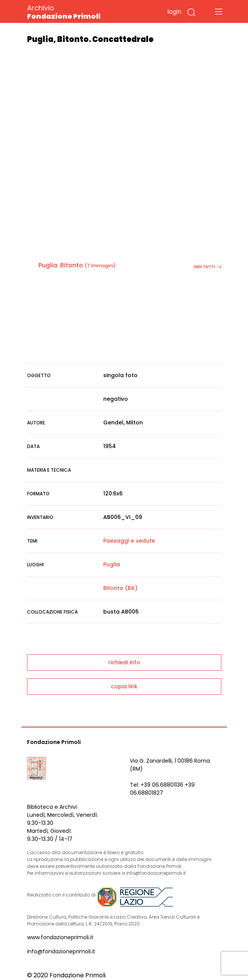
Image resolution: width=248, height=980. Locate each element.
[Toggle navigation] (219, 11)
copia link (124, 686)
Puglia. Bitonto (61, 265)
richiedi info (124, 662)
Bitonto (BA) (120, 588)
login (174, 12)
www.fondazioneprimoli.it (60, 937)
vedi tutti (207, 267)
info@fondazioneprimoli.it (61, 951)
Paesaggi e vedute (129, 541)
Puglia (112, 564)
